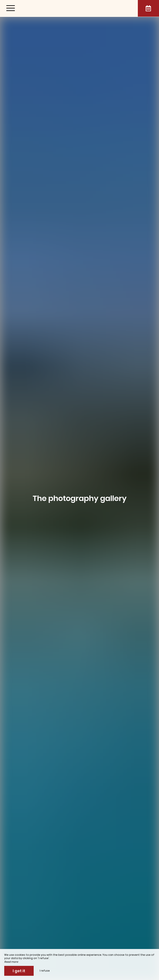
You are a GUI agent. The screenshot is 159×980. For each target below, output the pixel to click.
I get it (19, 971)
